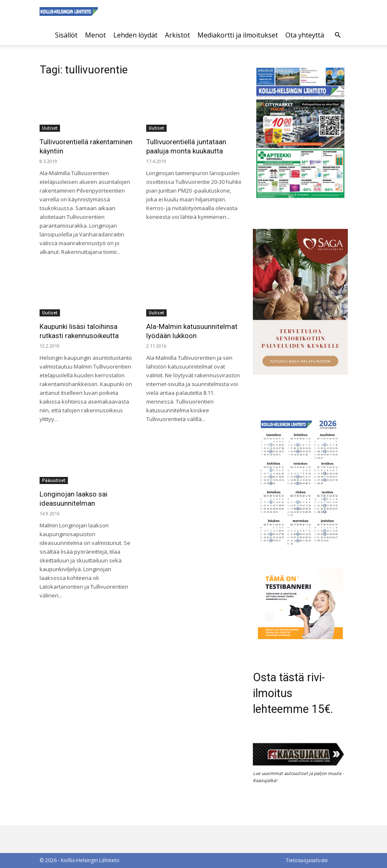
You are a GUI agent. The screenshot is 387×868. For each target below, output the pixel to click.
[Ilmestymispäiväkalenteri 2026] (300, 548)
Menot (95, 35)
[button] (338, 35)
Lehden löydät (135, 35)
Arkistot (177, 35)
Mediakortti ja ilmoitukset (238, 35)
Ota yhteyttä (305, 35)
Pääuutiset (54, 480)
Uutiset (50, 128)
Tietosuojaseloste (307, 860)
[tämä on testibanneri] (300, 637)
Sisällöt (66, 35)
